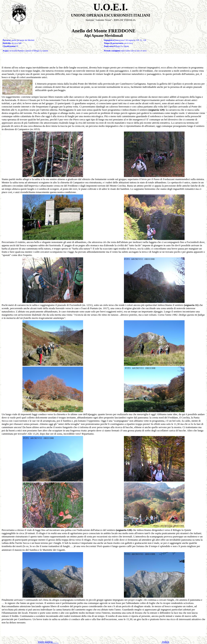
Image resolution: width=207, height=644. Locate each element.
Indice (165, 642)
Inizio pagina (48, 642)
